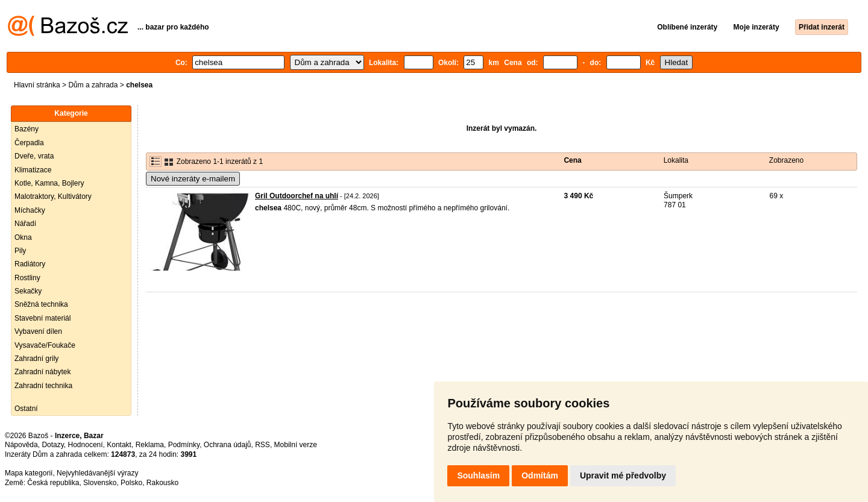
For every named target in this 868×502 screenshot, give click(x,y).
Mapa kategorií (29, 473)
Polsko (131, 483)
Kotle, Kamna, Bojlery (49, 183)
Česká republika (53, 483)
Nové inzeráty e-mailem (193, 179)
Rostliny (27, 278)
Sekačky (28, 291)
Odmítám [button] (540, 475)
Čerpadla (29, 143)
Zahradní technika (43, 386)
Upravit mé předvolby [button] (623, 475)
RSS (263, 445)
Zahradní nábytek (42, 372)
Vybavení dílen (38, 331)
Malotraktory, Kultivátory (53, 196)
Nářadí (25, 224)
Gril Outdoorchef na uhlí (297, 196)
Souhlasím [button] (478, 475)
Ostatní (26, 409)
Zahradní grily (36, 359)
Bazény (27, 129)
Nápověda (21, 445)
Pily (20, 251)
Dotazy (52, 445)
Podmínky (184, 445)
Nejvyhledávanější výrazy (97, 473)
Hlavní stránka (37, 85)
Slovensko (100, 483)
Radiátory (30, 264)
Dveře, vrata (34, 156)
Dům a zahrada (93, 85)
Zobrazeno (786, 160)
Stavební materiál (42, 318)
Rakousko (162, 483)
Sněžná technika (41, 304)
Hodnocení (86, 445)
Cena (572, 160)
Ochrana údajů (228, 445)
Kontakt (119, 445)
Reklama (150, 445)
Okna (23, 237)
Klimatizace (33, 170)
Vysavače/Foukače (45, 345)
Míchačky (30, 210)
